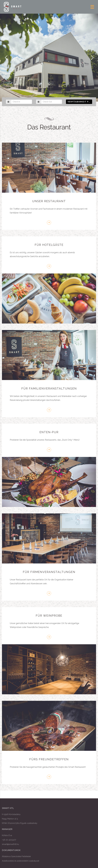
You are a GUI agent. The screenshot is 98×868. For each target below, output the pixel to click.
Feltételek (26, 856)
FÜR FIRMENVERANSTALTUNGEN (49, 572)
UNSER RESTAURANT (49, 201)
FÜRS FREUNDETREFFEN (49, 759)
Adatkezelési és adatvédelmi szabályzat (21, 861)
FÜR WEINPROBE (49, 616)
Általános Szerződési (12, 856)
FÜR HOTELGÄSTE (49, 245)
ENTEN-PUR (49, 432)
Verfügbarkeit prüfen (80, 102)
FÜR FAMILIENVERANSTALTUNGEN (49, 388)
